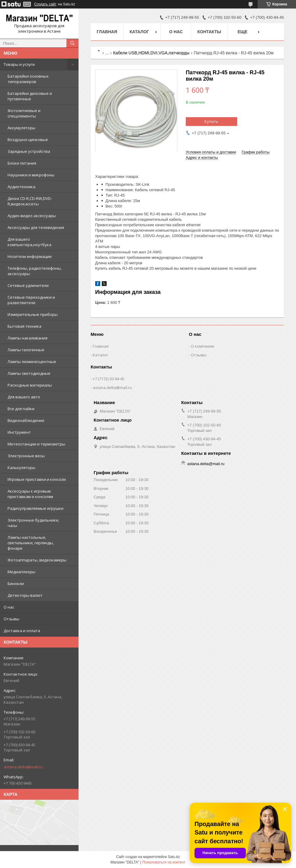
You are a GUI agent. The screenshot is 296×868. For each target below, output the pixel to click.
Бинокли (16, 583)
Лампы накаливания (27, 338)
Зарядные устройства (29, 151)
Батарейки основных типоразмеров (28, 79)
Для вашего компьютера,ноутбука (29, 242)
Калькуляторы (21, 468)
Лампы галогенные (26, 350)
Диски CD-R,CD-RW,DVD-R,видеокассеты (30, 201)
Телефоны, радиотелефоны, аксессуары (35, 271)
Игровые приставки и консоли (37, 479)
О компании (203, 346)
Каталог (139, 32)
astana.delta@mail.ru (23, 767)
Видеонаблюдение (26, 420)
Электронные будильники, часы (33, 523)
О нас (9, 607)
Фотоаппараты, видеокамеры (37, 560)
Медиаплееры (21, 572)
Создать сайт (45, 4)
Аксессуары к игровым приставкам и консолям (30, 494)
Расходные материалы (30, 385)
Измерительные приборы (33, 314)
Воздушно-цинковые (28, 140)
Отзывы (11, 619)
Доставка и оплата (22, 631)
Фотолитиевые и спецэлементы (24, 113)
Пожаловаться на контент (164, 862)
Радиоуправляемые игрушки (35, 508)
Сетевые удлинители (28, 285)
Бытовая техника (24, 326)
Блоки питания (22, 163)
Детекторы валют (25, 595)
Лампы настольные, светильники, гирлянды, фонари (31, 543)
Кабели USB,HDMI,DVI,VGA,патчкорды (151, 53)
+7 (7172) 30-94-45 (109, 379)
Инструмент (19, 432)
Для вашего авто (24, 397)
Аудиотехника (21, 187)
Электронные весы (26, 456)
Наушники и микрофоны (31, 175)
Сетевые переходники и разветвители (31, 300)
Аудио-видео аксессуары (32, 216)
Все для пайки (21, 409)
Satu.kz (174, 857)
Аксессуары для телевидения (36, 227)
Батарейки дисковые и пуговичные (30, 96)
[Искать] (72, 43)
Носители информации (30, 256)
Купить (211, 121)
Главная (107, 32)
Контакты (209, 32)
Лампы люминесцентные (32, 362)
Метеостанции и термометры (36, 444)
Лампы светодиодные (29, 373)
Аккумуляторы (21, 128)
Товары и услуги (19, 64)
